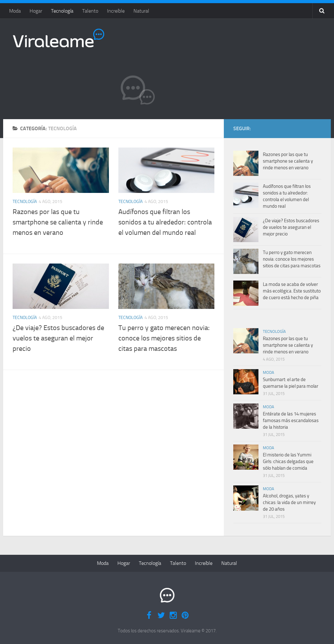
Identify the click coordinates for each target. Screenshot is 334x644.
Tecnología (62, 11)
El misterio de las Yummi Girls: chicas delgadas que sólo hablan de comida (288, 461)
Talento (90, 11)
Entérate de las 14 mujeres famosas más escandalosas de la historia (291, 421)
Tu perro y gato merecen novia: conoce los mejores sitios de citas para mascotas (164, 338)
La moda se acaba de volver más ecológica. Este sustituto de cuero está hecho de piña (292, 291)
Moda (15, 11)
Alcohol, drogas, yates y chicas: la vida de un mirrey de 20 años (289, 502)
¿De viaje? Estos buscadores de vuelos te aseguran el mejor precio (58, 338)
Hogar (36, 11)
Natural (141, 11)
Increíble (116, 11)
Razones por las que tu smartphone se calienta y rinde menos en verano (58, 222)
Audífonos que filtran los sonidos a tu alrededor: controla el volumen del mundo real (165, 222)
